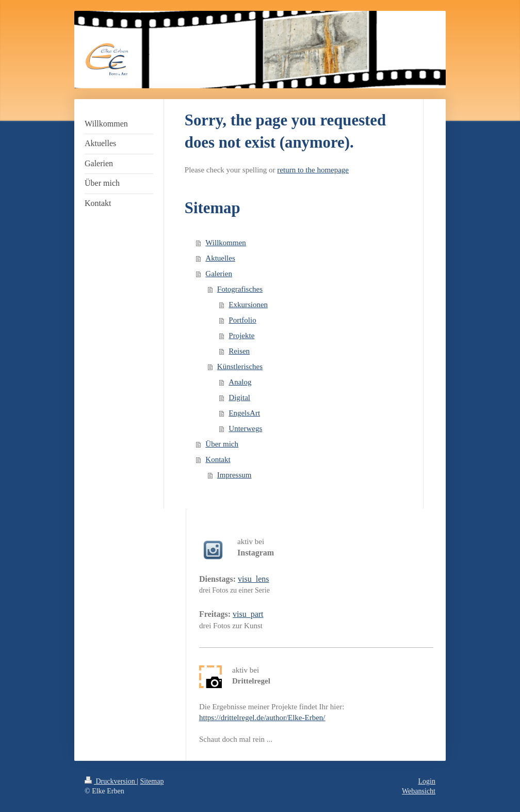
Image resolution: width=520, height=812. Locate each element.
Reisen (239, 351)
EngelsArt (244, 413)
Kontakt (218, 459)
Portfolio (242, 320)
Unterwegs (245, 428)
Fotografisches (240, 289)
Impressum (234, 475)
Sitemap (152, 781)
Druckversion (111, 781)
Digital (239, 397)
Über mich (222, 444)
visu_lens (253, 579)
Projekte (241, 336)
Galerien (219, 274)
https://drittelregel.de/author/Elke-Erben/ (262, 718)
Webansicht (419, 791)
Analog (240, 382)
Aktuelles (220, 258)
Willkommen (226, 243)
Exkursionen (248, 305)
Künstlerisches (240, 367)
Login (427, 781)
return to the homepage (313, 170)
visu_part (248, 614)
